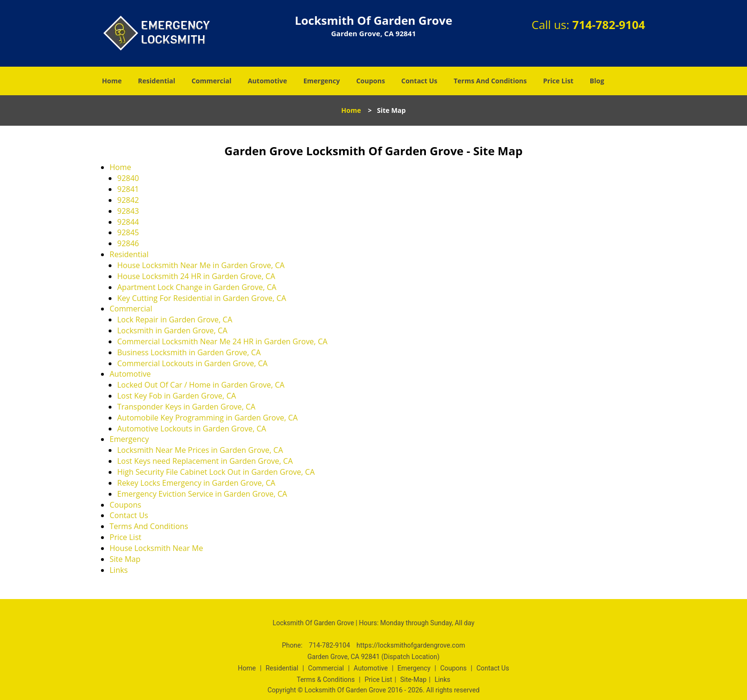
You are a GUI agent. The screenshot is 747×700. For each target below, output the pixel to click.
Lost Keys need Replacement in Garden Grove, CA (205, 461)
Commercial (212, 81)
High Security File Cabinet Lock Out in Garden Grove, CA (216, 472)
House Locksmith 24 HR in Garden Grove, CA (196, 276)
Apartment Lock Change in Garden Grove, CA (197, 287)
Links (119, 570)
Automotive (268, 81)
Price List (558, 81)
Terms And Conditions (490, 81)
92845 (128, 232)
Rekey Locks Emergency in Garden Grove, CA (196, 483)
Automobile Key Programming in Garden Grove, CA (207, 418)
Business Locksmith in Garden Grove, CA (189, 352)
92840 (128, 178)
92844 (128, 222)
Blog (597, 81)
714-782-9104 (609, 25)
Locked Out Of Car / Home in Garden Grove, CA (201, 385)
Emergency (322, 81)
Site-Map (413, 680)
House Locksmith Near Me (156, 548)
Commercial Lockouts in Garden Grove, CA (192, 363)
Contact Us (419, 81)
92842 (128, 200)
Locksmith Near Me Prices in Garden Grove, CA (200, 450)
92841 (128, 189)
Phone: (293, 645)
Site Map (125, 559)
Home (112, 81)
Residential (157, 81)
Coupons (371, 81)
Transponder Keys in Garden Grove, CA (186, 407)
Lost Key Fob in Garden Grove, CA (177, 396)
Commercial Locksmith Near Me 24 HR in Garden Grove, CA (222, 341)
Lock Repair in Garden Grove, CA (175, 320)
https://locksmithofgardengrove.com (411, 645)
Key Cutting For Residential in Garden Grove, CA (202, 298)
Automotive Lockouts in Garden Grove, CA (192, 429)
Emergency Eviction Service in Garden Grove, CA (202, 494)
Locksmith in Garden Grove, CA (172, 330)
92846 (128, 243)
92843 (128, 211)
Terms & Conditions (326, 680)
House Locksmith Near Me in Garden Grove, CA (201, 265)
